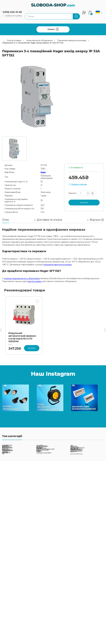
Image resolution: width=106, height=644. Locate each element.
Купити (84, 202)
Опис (6, 220)
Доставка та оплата (49, 220)
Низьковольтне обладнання (39, 40)
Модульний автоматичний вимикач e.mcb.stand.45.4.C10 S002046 (22, 337)
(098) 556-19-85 (12, 12)
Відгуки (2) (97, 220)
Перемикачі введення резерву (72, 40)
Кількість (72, 193)
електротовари (35, 281)
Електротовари (14, 40)
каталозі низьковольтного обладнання (22, 278)
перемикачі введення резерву (58, 265)
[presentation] (1, 330)
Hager (43, 172)
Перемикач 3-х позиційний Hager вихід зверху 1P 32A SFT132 (33, 43)
